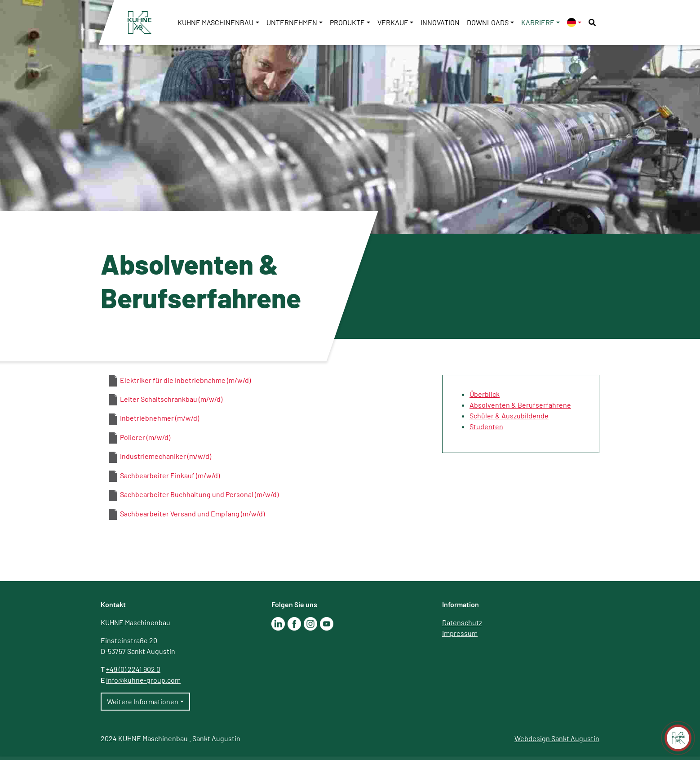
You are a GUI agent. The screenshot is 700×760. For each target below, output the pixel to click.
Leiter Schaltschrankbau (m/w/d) (171, 399)
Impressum (460, 633)
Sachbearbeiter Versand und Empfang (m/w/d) (192, 513)
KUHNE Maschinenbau (215, 22)
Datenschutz (462, 622)
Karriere (538, 22)
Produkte (347, 22)
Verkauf (393, 22)
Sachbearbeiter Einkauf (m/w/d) (170, 475)
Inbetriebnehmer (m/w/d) (159, 418)
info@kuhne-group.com (143, 680)
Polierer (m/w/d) (145, 437)
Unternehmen (292, 22)
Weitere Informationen (143, 701)
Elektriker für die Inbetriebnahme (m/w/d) (185, 380)
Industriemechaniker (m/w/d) (166, 456)
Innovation (440, 22)
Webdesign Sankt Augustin (557, 738)
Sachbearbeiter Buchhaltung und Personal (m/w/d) (199, 494)
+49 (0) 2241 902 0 (133, 669)
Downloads (488, 22)
